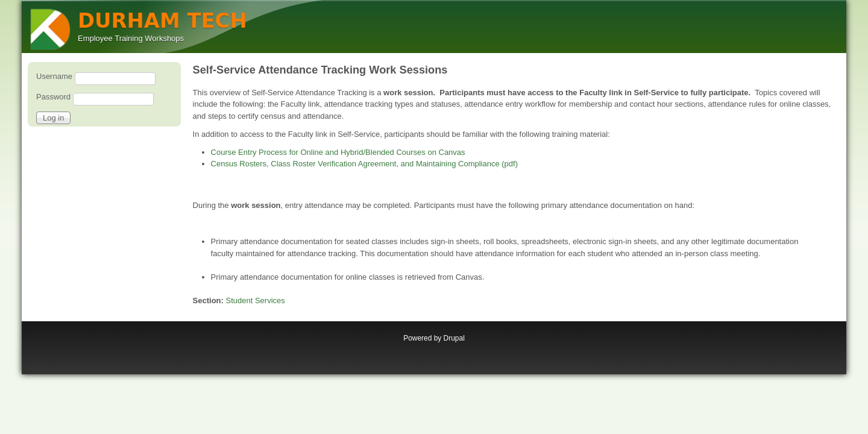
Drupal (454, 338)
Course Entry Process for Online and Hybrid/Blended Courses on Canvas (338, 152)
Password (53, 97)
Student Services (256, 300)
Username (54, 76)
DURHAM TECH (162, 21)
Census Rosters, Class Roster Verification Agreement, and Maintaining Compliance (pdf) (364, 164)
